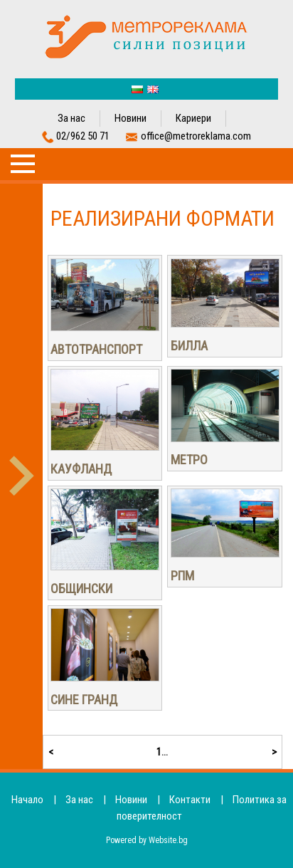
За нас (71, 118)
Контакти (190, 800)
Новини (130, 118)
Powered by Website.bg (147, 840)
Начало (27, 800)
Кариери (193, 118)
